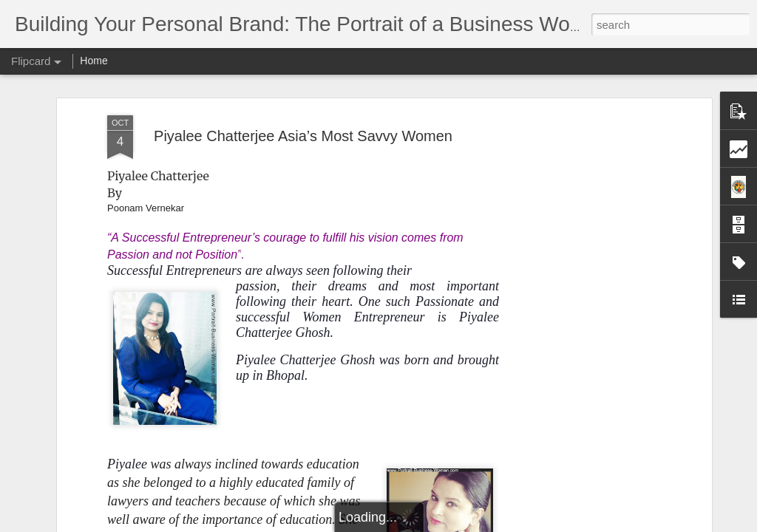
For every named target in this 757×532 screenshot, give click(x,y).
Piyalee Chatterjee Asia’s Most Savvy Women (303, 136)
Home (94, 61)
